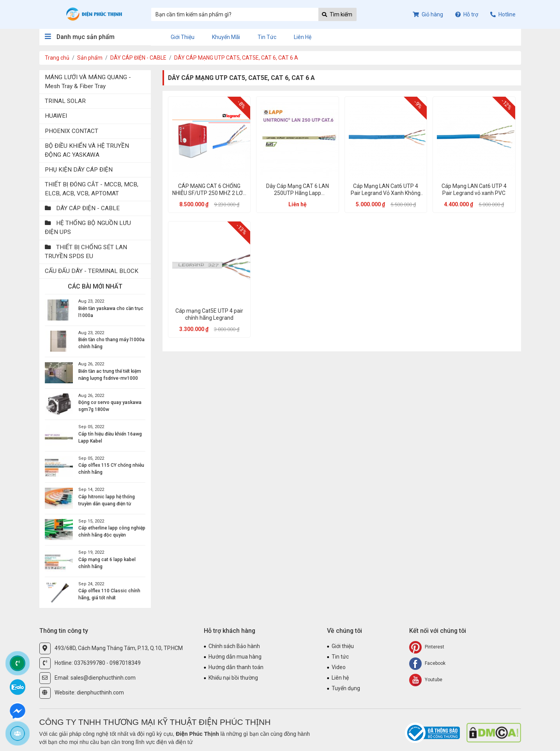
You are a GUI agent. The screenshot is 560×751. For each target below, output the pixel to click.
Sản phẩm (90, 58)
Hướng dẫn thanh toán (236, 667)
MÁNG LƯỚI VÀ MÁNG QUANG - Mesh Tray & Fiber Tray (88, 82)
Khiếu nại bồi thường (233, 678)
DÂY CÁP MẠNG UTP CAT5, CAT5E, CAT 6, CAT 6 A (236, 58)
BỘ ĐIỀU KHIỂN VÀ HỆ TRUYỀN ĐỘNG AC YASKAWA (87, 150)
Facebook (427, 664)
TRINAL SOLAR (65, 101)
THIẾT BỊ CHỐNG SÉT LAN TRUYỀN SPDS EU (86, 252)
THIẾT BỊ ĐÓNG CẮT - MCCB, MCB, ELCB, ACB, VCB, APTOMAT (92, 189)
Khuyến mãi (226, 37)
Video (339, 667)
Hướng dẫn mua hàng (235, 657)
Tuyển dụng (346, 688)
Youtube (426, 680)
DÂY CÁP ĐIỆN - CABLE (138, 58)
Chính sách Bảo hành (234, 646)
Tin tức (267, 37)
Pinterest (427, 647)
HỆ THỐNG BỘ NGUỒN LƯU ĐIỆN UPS (88, 228)
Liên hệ (303, 37)
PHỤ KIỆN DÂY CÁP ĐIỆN (79, 170)
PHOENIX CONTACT (72, 131)
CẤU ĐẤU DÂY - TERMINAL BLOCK (92, 271)
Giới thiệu (183, 37)
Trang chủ (57, 58)
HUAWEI (56, 116)
